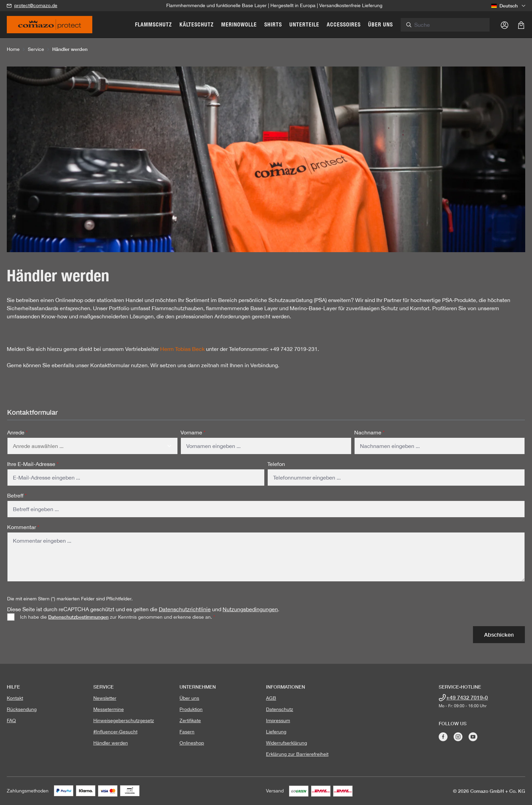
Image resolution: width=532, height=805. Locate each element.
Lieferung (276, 732)
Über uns (189, 698)
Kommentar (23, 527)
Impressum (278, 720)
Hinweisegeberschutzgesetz (124, 720)
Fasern (187, 732)
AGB (271, 698)
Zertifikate (190, 720)
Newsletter (105, 698)
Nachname (369, 432)
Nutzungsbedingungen (250, 609)
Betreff (17, 495)
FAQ (11, 720)
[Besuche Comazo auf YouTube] (473, 737)
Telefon (276, 464)
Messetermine (109, 709)
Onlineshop (192, 743)
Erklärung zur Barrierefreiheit (297, 754)
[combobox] (455, 25)
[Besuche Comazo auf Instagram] (458, 737)
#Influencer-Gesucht (115, 732)
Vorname (193, 432)
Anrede (17, 432)
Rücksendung (22, 709)
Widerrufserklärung (287, 743)
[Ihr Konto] (505, 25)
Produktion (191, 709)
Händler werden (111, 743)
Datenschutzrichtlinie (185, 609)
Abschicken (499, 634)
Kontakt (15, 698)
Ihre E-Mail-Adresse (33, 464)
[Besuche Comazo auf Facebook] (443, 737)
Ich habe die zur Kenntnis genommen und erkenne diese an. (118, 617)
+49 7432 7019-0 (467, 697)
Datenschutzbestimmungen (78, 617)
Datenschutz (280, 709)
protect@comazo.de (36, 5)
